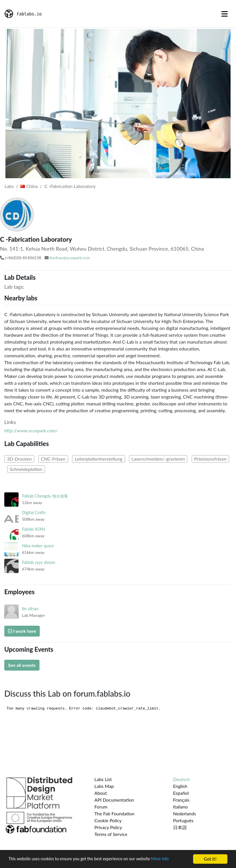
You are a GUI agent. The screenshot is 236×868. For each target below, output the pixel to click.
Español (181, 793)
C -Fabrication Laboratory (70, 186)
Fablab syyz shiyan (39, 562)
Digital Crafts (34, 513)
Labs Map (104, 786)
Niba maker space (38, 546)
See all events (22, 665)
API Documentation (114, 800)
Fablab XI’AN (34, 529)
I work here (22, 631)
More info (176, 860)
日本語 (180, 827)
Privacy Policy (108, 827)
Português (183, 820)
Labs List (103, 779)
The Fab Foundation (114, 813)
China (29, 186)
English (180, 786)
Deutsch (182, 779)
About (101, 793)
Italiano (181, 807)
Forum (101, 807)
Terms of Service (111, 834)
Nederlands (185, 813)
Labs (9, 186)
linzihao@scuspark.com (70, 258)
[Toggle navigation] (225, 14)
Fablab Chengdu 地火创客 (45, 496)
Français (181, 800)
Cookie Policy (108, 820)
